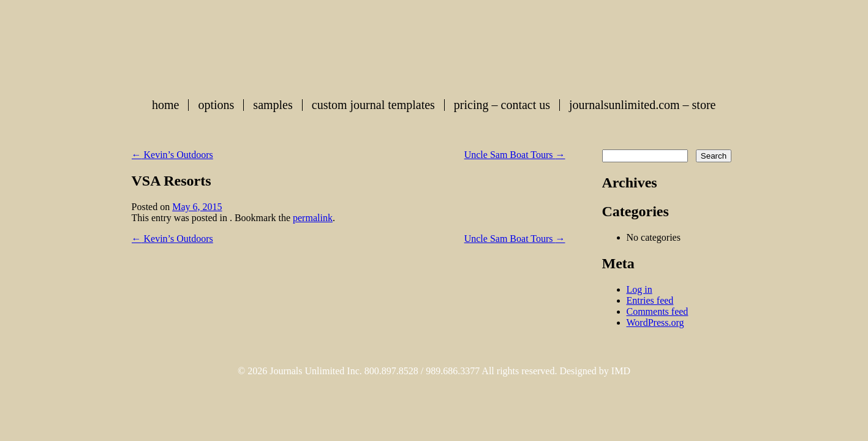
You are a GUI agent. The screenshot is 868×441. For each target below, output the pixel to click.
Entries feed (650, 300)
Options (216, 105)
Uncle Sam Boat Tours (515, 155)
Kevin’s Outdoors (172, 155)
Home (165, 105)
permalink (313, 218)
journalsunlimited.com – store (642, 105)
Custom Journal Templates (373, 105)
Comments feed (658, 311)
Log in (640, 289)
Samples (273, 105)
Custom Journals (434, 45)
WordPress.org (655, 322)
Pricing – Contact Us (502, 105)
